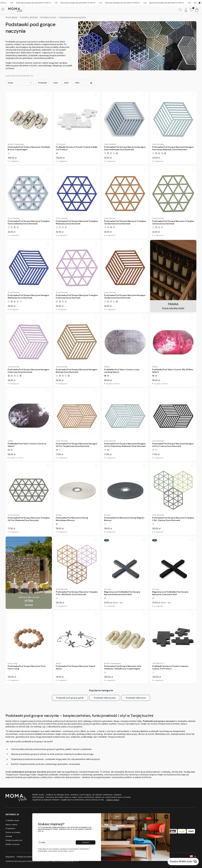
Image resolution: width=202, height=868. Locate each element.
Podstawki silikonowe (136, 698)
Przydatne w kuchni (48, 17)
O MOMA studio (12, 820)
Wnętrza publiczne (14, 840)
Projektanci (11, 828)
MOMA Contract (13, 844)
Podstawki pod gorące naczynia (72, 17)
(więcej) (71, 851)
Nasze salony (12, 824)
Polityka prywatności (26, 857)
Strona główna (12, 17)
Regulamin (10, 857)
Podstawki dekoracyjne (105, 698)
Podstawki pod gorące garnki (70, 698)
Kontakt (9, 836)
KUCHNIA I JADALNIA (29, 17)
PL (195, 857)
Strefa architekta (13, 832)
